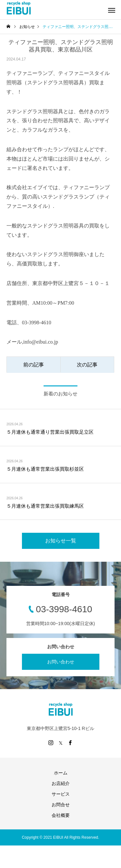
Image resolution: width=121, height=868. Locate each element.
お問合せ (61, 805)
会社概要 (61, 815)
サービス (61, 794)
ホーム (61, 773)
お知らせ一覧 (61, 541)
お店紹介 (61, 783)
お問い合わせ (61, 662)
